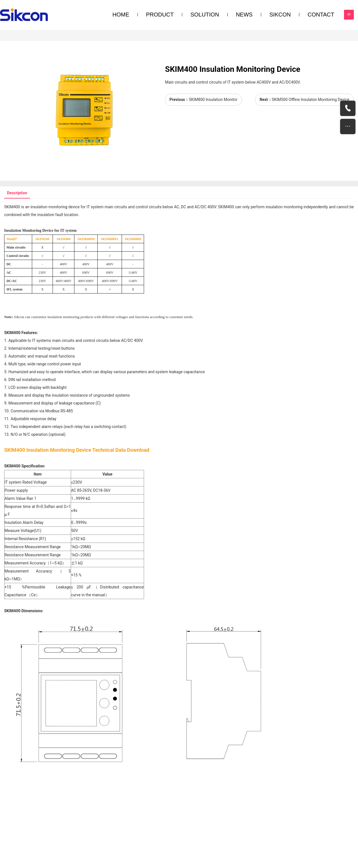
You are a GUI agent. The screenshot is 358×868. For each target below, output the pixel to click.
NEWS (244, 15)
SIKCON (280, 15)
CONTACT (321, 15)
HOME (121, 15)
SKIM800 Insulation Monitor (213, 100)
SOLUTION (205, 15)
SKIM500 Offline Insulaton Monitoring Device (311, 100)
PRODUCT (160, 15)
